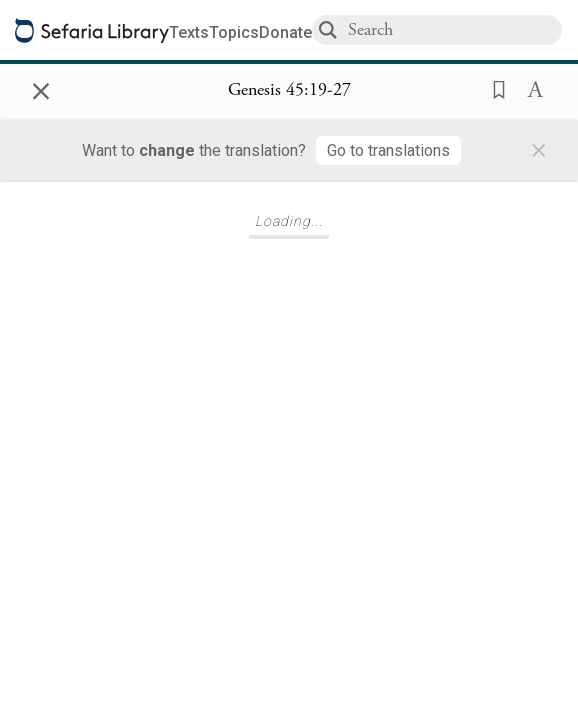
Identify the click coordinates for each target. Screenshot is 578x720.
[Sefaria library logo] (92, 30)
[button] (493, 88)
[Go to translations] (388, 150)
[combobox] (454, 29)
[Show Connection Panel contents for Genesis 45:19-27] (289, 91)
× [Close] (41, 88)
